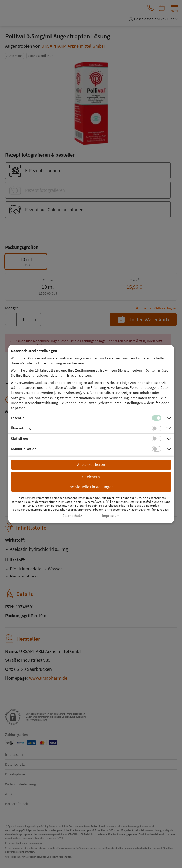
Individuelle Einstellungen (91, 487)
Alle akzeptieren (91, 464)
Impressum (111, 516)
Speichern (91, 477)
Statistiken (19, 439)
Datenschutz (72, 516)
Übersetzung (21, 428)
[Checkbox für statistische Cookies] (157, 439)
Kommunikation (24, 449)
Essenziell (19, 418)
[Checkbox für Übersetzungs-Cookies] (157, 428)
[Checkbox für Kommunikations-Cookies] (157, 449)
